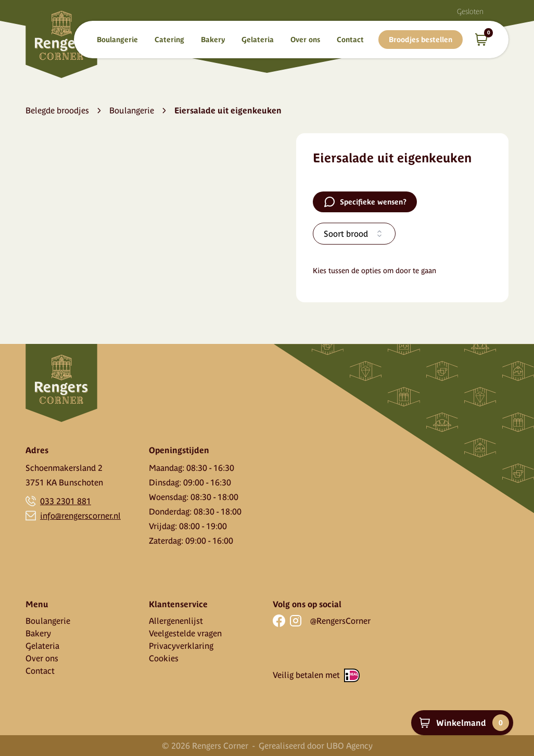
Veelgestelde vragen (185, 633)
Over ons (305, 40)
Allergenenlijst (176, 621)
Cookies (164, 658)
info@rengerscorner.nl (80, 516)
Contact (350, 40)
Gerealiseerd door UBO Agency (316, 746)
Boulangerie (117, 40)
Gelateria (258, 40)
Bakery (213, 40)
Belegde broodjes (57, 110)
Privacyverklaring (181, 646)
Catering (169, 40)
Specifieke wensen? (365, 202)
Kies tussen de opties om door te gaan (374, 271)
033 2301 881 (66, 501)
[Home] (61, 39)
